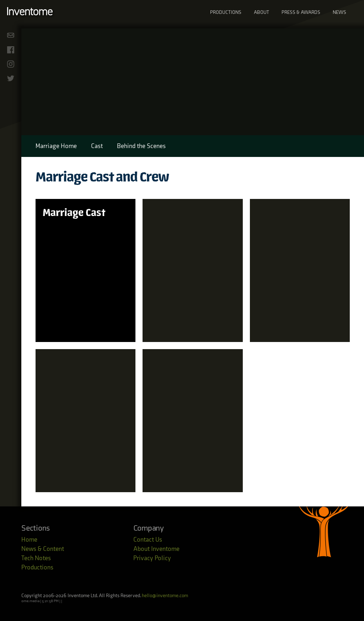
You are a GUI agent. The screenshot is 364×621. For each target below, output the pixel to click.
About (261, 12)
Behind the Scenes (141, 146)
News (339, 12)
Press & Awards (301, 12)
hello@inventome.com (165, 596)
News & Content (43, 549)
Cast (97, 146)
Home (29, 540)
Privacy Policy (152, 558)
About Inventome (156, 549)
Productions (226, 12)
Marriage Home (56, 146)
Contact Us (148, 540)
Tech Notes (36, 558)
